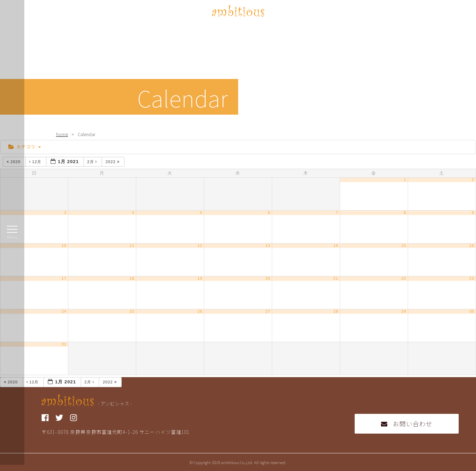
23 (472, 278)
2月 (93, 162)
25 (132, 311)
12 (200, 246)
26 (200, 311)
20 (268, 278)
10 (64, 246)
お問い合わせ (407, 424)
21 (336, 278)
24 (64, 311)
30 (472, 311)
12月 (36, 162)
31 (64, 344)
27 (268, 311)
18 (132, 278)
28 (336, 311)
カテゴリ (25, 147)
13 (268, 246)
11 (132, 246)
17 (64, 278)
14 (336, 246)
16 (472, 246)
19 (200, 278)
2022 (113, 162)
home (62, 134)
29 (404, 311)
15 (404, 246)
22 (404, 278)
